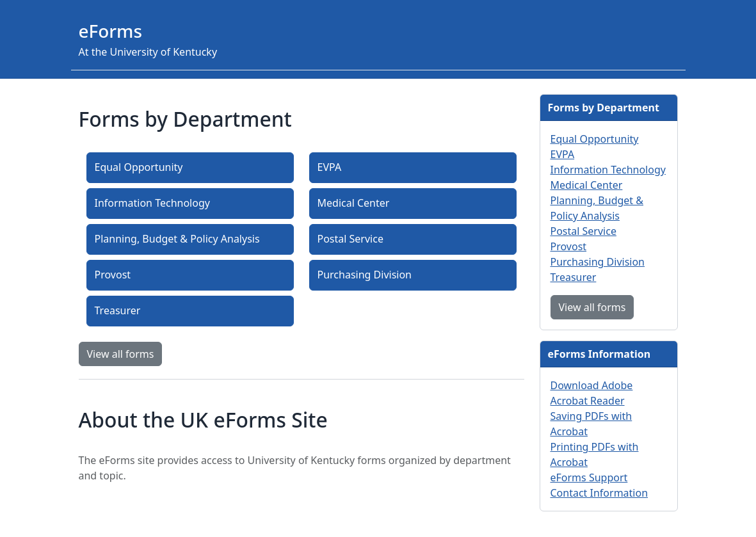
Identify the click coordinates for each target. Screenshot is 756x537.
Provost (113, 275)
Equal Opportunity (139, 167)
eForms (111, 31)
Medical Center (354, 203)
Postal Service (350, 239)
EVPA (330, 167)
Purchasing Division (365, 275)
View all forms (121, 354)
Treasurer (118, 310)
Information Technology (152, 203)
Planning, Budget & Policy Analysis (177, 239)
